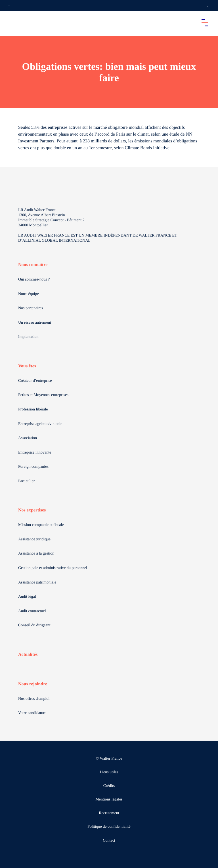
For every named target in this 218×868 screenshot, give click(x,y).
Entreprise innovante (35, 453)
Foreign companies (33, 467)
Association (28, 438)
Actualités (28, 655)
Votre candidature (32, 713)
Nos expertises (32, 510)
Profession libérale (33, 409)
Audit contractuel (32, 611)
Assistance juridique (34, 539)
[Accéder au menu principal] (205, 23)
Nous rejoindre (33, 684)
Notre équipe (29, 294)
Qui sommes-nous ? (34, 280)
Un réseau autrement (35, 323)
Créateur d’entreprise (35, 381)
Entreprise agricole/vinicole (40, 424)
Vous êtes (27, 366)
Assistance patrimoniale (37, 582)
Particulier (26, 481)
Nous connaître (33, 265)
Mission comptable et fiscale (41, 525)
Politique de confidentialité (109, 827)
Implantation (28, 337)
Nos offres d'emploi (34, 699)
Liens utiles (109, 772)
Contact (109, 841)
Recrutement (109, 813)
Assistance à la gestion (36, 554)
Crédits (109, 786)
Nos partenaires (31, 308)
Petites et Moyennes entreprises (43, 395)
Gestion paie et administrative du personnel (53, 568)
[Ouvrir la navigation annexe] (9, 6)
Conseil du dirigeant (34, 625)
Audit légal (27, 597)
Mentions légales (109, 799)
